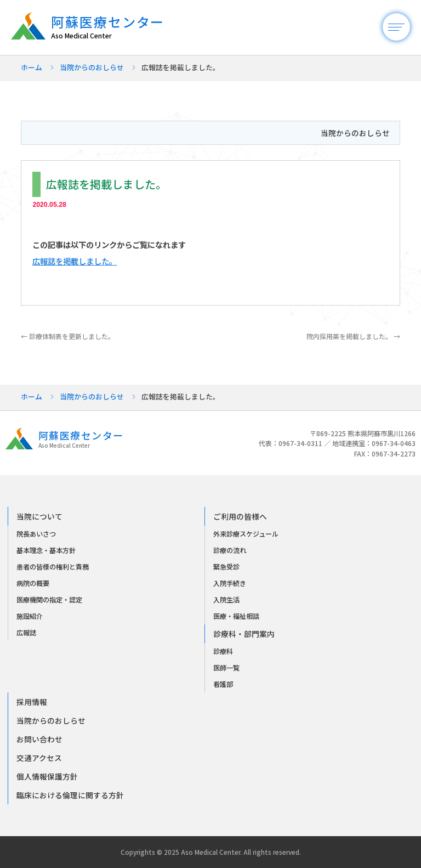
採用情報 (32, 702)
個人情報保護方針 (47, 776)
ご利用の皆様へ (240, 516)
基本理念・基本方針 (46, 550)
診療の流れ (230, 550)
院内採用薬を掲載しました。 (353, 336)
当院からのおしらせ (92, 67)
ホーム (32, 67)
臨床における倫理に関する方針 (70, 795)
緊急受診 (226, 567)
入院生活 (226, 600)
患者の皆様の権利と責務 (53, 567)
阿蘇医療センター (113, 27)
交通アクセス (39, 758)
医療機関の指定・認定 (49, 600)
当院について (39, 516)
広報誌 (26, 633)
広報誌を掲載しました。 (75, 261)
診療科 (223, 651)
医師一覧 (226, 668)
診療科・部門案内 (244, 634)
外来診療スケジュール (246, 534)
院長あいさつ (36, 534)
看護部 (223, 684)
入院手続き (230, 583)
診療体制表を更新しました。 (68, 336)
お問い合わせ (39, 739)
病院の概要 (33, 583)
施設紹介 (30, 616)
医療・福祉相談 (236, 616)
